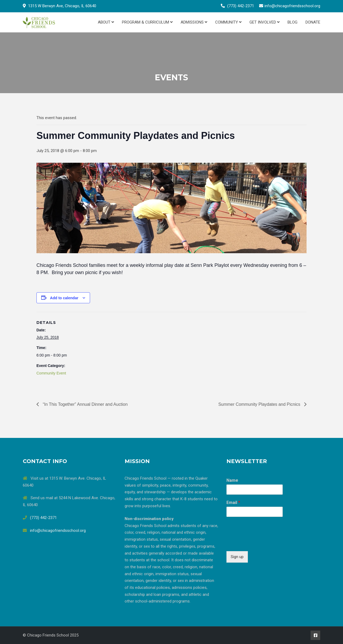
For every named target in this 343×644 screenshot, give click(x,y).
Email (233, 503)
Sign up (237, 557)
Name (232, 480)
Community (228, 22)
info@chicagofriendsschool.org (292, 6)
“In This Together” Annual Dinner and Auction (85, 404)
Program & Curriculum (147, 22)
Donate (313, 22)
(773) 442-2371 (241, 6)
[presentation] (267, 542)
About (106, 22)
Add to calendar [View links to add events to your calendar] (64, 298)
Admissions (194, 22)
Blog (292, 22)
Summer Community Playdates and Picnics (260, 404)
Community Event (51, 373)
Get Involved (264, 22)
